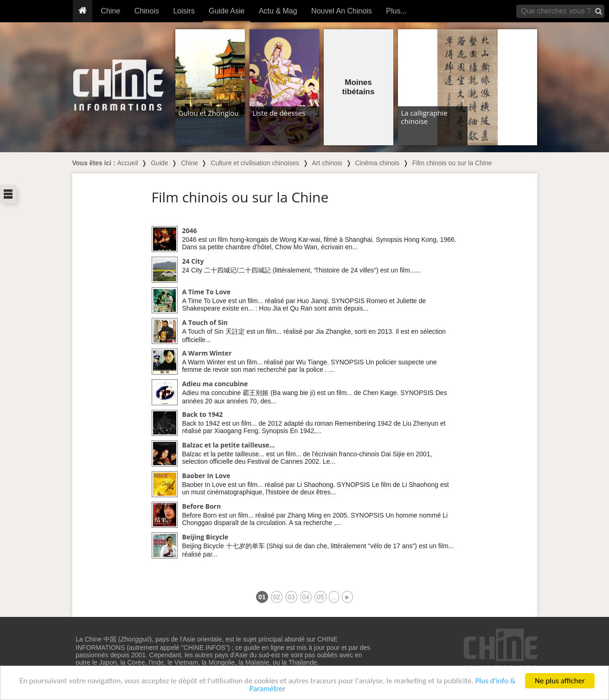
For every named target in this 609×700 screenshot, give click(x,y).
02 (277, 597)
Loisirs (184, 11)
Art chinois (327, 163)
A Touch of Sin (205, 322)
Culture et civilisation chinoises (255, 163)
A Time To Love (207, 292)
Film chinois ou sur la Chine (452, 163)
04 (306, 597)
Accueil (128, 163)
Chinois (147, 11)
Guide (159, 163)
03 (291, 597)
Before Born (202, 506)
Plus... (396, 11)
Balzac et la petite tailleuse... (229, 445)
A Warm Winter (207, 353)
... (334, 597)
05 (321, 597)
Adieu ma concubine (215, 384)
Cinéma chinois (377, 163)
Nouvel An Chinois (342, 11)
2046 (190, 230)
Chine (110, 11)
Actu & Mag (278, 11)
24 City (193, 261)
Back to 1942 (203, 414)
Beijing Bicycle (205, 537)
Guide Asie (227, 11)
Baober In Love (206, 476)
